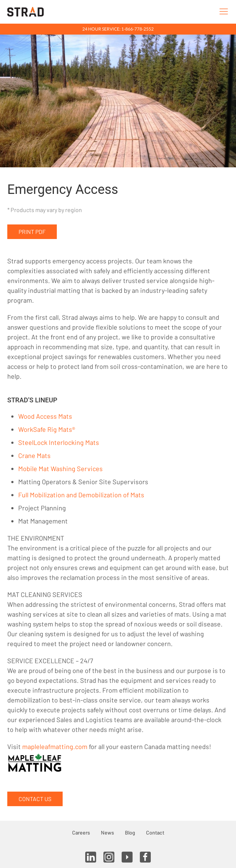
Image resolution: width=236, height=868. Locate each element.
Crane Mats (34, 455)
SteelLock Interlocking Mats (59, 442)
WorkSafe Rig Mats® (47, 429)
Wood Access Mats (45, 416)
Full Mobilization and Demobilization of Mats (81, 495)
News (107, 833)
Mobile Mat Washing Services (60, 469)
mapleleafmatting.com (55, 746)
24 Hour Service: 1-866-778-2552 (118, 29)
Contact (155, 833)
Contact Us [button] (35, 799)
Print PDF (32, 232)
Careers (81, 833)
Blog (130, 833)
